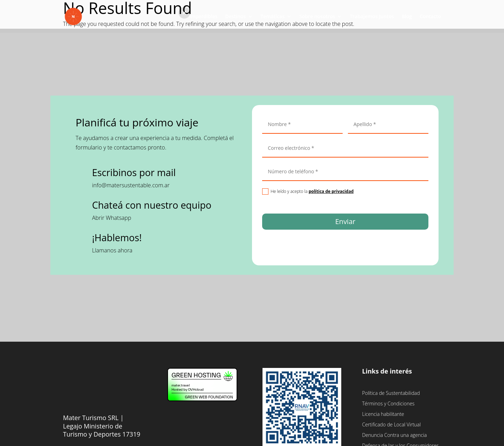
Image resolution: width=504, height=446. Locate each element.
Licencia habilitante (383, 414)
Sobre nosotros (317, 17)
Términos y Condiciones (388, 404)
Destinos (235, 17)
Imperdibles (204, 17)
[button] (184, 13)
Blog (407, 17)
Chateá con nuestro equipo (152, 205)
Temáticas (272, 17)
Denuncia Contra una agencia (394, 435)
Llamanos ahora (112, 250)
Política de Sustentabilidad (391, 393)
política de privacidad (331, 191)
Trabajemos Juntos (372, 17)
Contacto (430, 17)
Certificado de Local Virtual (391, 425)
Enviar (345, 221)
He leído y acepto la (308, 192)
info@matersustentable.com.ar (131, 185)
